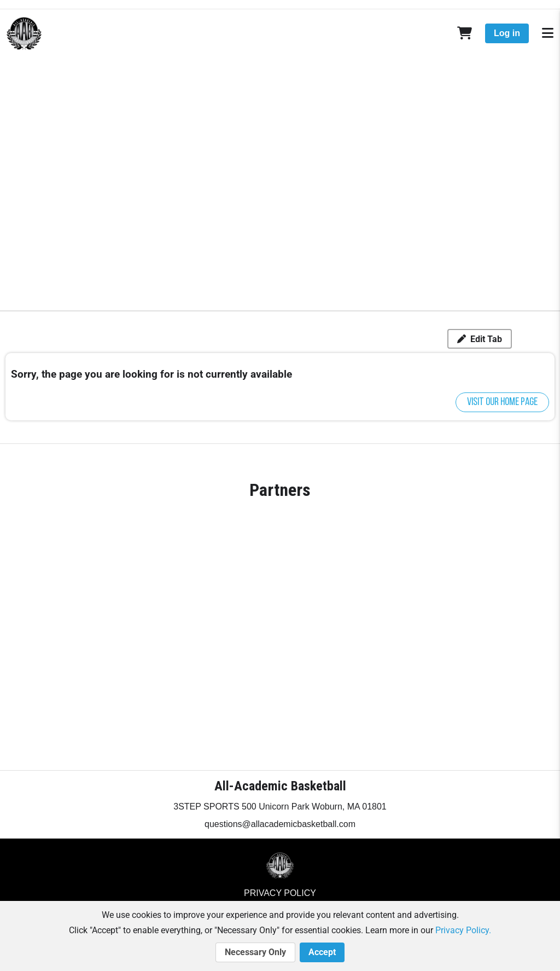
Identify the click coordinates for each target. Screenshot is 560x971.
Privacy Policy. (463, 930)
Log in (507, 33)
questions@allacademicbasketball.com (280, 824)
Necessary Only (255, 952)
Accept (322, 952)
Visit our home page (502, 402)
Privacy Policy (280, 893)
